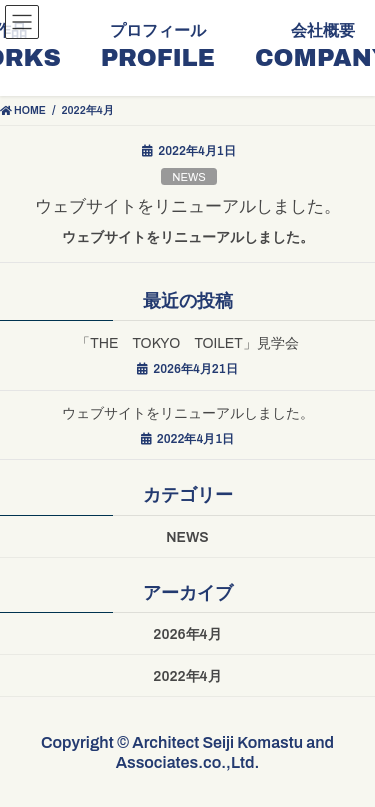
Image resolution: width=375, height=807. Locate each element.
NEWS (189, 177)
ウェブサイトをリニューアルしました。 (188, 206)
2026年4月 (187, 634)
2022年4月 (187, 676)
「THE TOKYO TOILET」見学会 (187, 343)
